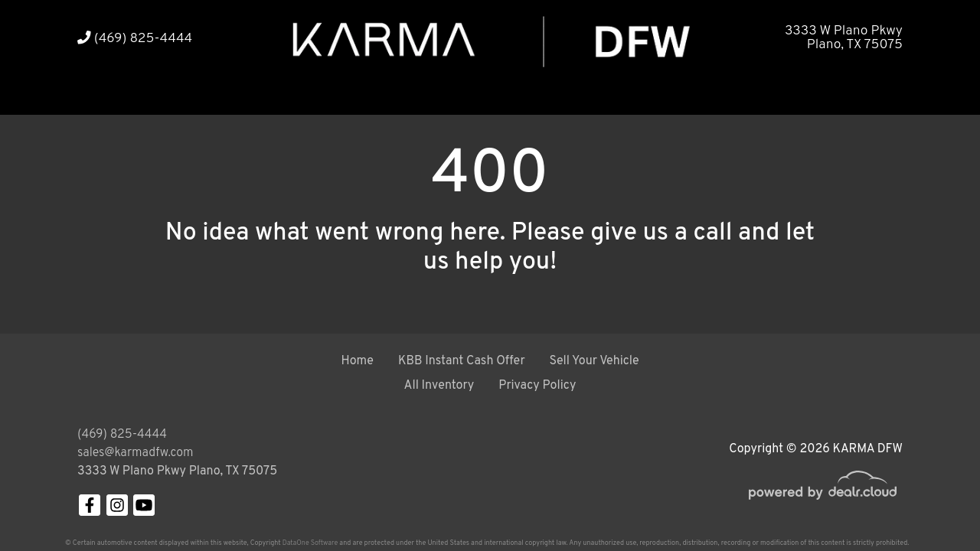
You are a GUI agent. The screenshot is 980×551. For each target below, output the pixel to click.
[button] (145, 94)
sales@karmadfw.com (136, 453)
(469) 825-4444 (135, 39)
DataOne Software (310, 543)
